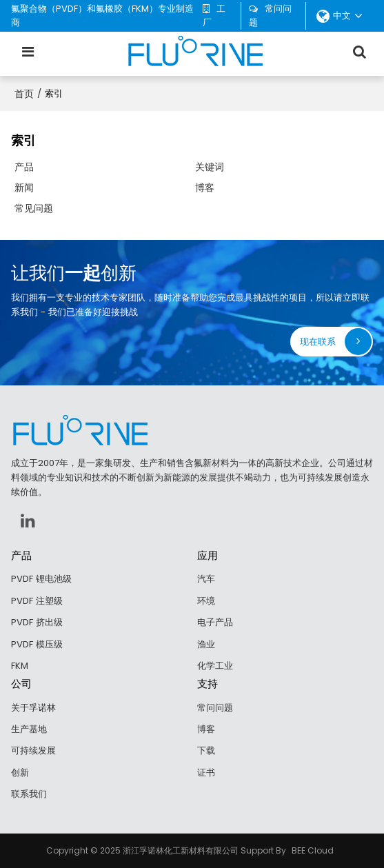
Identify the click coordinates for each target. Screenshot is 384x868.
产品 (24, 167)
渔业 (206, 644)
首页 (24, 94)
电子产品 (215, 622)
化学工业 (215, 666)
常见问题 (34, 208)
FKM (20, 666)
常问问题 (270, 16)
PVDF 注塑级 (37, 601)
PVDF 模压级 (37, 644)
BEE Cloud (313, 850)
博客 (205, 188)
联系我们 (29, 794)
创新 (20, 773)
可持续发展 (33, 750)
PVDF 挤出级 (37, 622)
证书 (206, 773)
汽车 (206, 579)
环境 (206, 601)
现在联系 (318, 342)
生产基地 (29, 729)
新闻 (24, 188)
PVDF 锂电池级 (41, 579)
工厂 (214, 16)
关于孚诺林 (33, 708)
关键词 (210, 167)
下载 (206, 750)
